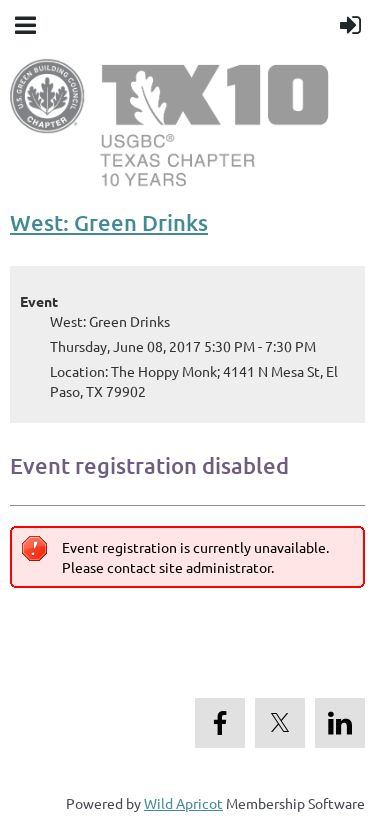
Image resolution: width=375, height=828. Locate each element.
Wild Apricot (183, 803)
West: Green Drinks (109, 222)
